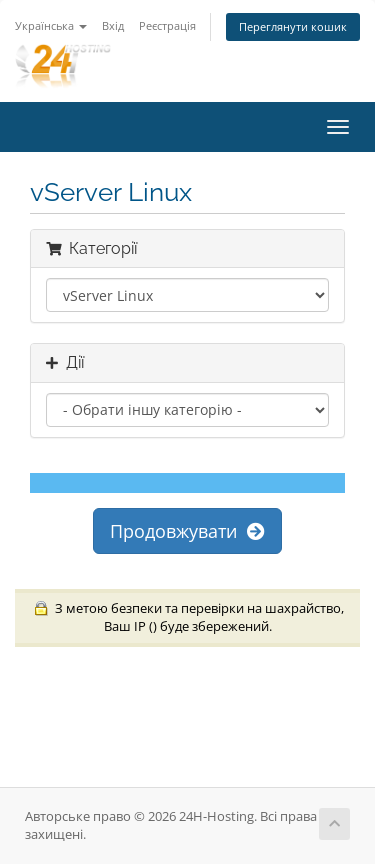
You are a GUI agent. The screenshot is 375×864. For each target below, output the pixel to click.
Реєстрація (167, 25)
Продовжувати (187, 531)
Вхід (113, 25)
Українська (51, 25)
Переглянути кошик (293, 26)
